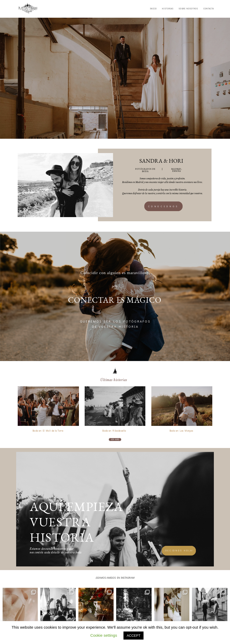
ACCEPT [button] (133, 636)
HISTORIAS (168, 9)
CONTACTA (209, 9)
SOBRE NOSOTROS (188, 9)
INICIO (153, 9)
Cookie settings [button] (104, 635)
